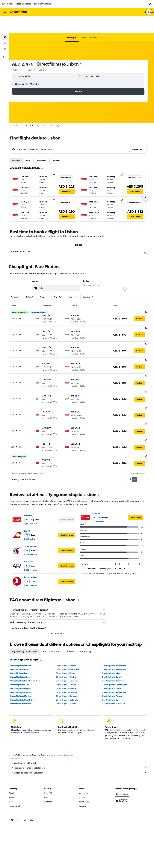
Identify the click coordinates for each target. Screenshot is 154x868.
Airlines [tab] (75, 622)
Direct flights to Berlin (25, 654)
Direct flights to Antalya (26, 662)
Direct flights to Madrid (70, 647)
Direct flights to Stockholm (27, 670)
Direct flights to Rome (69, 643)
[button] (150, 4)
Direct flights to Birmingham (117, 662)
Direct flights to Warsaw (115, 666)
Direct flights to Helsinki (70, 674)
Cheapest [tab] (21, 143)
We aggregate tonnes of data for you (83, 738)
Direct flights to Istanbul (70, 635)
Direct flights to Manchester (117, 639)
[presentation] (86, 47)
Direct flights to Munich (25, 666)
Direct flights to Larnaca (26, 674)
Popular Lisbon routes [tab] (57, 622)
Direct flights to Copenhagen (117, 654)
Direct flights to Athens (25, 647)
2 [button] (142, 444)
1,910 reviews (35, 504)
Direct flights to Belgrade (71, 670)
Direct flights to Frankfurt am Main (30, 651)
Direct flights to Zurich (114, 647)
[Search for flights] (5, 20)
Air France (33, 526)
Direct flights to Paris (24, 639)
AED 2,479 (28, 47)
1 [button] (137, 444)
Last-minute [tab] (46, 143)
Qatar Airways (35, 511)
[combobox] (22, 53)
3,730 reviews (35, 519)
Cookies (47, 4)
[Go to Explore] (5, 32)
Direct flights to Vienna (70, 658)
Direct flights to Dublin (70, 654)
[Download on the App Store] (126, 771)
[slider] (129, 272)
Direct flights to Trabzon (70, 666)
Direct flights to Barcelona (71, 639)
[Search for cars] (5, 26)
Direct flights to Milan (114, 643)
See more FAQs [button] (62, 598)
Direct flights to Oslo (114, 670)
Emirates (33, 480)
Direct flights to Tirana (114, 658)
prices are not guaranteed (69, 725)
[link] (138, 482)
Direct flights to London (25, 635)
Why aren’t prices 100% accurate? (83, 743)
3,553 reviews (35, 488)
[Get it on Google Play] (126, 764)
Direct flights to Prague (25, 658)
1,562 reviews (35, 534)
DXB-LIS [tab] (82, 228)
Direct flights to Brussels (70, 662)
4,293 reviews (35, 550)
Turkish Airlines (35, 542)
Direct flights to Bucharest (116, 651)
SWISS (32, 495)
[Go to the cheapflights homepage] (20, 12)
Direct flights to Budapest (71, 651)
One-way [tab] (61, 143)
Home (16, 109)
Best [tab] (33, 143)
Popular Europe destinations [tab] (29, 622)
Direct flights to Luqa (24, 643)
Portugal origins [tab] (91, 622)
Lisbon (32, 109)
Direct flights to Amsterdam (117, 635)
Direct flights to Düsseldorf (116, 674)
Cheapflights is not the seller (83, 733)
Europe (24, 109)
